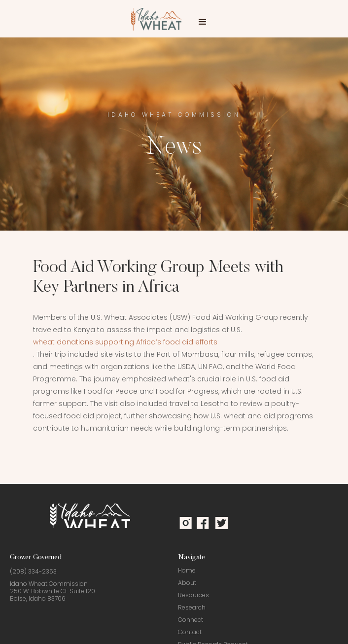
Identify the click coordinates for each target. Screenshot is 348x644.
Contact (190, 632)
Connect (191, 620)
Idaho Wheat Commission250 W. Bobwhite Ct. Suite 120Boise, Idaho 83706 (52, 591)
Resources (193, 595)
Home (187, 570)
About (187, 583)
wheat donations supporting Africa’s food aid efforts (125, 342)
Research (192, 607)
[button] (203, 22)
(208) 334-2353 (33, 571)
